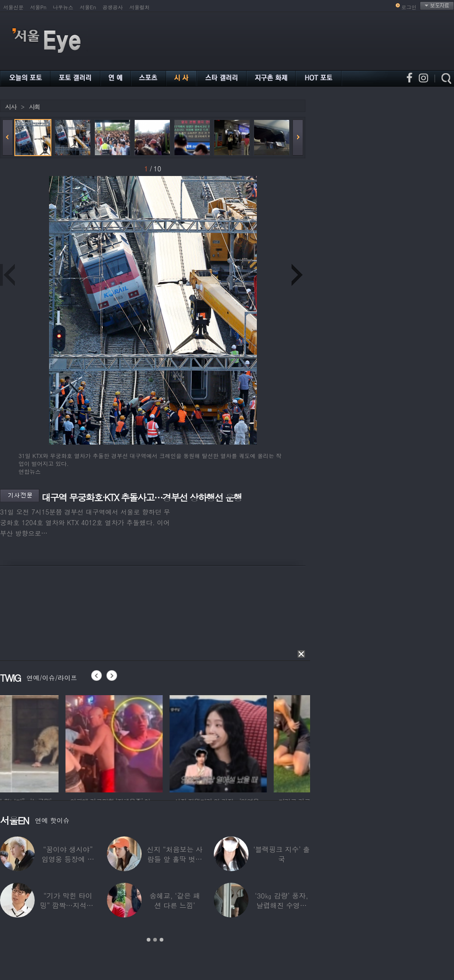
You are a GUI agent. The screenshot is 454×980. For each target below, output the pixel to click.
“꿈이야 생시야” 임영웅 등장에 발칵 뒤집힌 (68, 859)
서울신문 (13, 7)
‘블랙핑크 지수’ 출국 (281, 854)
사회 (34, 107)
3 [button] (162, 940)
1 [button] (149, 940)
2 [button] (155, 940)
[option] (49, 742)
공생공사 (113, 7)
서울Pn (38, 7)
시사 (11, 107)
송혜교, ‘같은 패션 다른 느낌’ (175, 900)
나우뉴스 (63, 7)
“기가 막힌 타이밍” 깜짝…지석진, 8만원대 (68, 905)
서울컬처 (140, 7)
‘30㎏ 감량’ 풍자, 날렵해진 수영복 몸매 (282, 905)
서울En (88, 7)
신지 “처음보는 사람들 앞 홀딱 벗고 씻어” (174, 859)
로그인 (409, 7)
